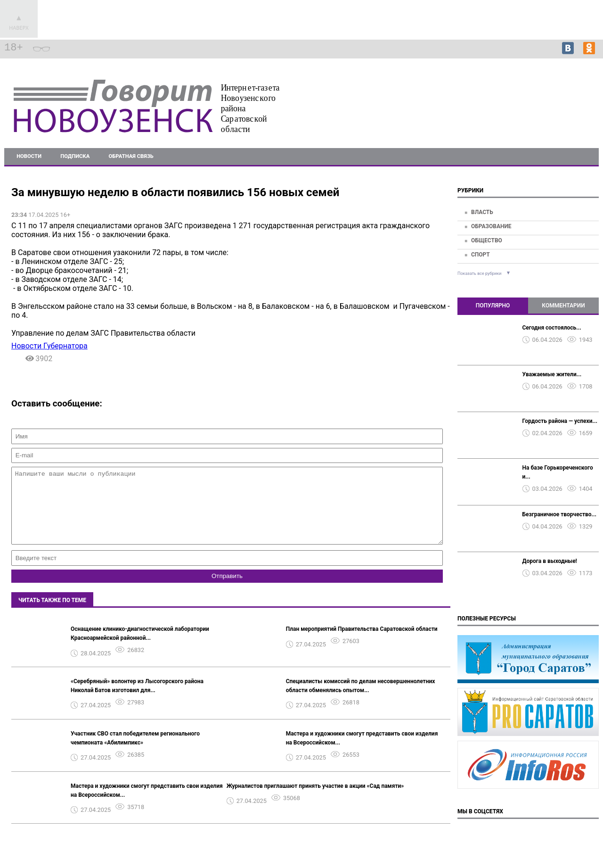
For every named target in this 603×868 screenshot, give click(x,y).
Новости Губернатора (49, 346)
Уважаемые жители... (552, 374)
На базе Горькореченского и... (558, 472)
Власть (482, 212)
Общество (487, 240)
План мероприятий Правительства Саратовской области (362, 643)
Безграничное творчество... (560, 514)
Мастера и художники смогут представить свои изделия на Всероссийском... (362, 752)
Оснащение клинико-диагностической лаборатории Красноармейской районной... (140, 648)
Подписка (75, 156)
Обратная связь (131, 156)
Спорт (481, 255)
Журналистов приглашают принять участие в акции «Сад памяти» (315, 800)
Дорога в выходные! (550, 561)
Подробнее (575, 107)
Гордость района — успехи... (560, 421)
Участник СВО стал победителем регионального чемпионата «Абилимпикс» (135, 752)
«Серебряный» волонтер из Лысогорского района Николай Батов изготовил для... (137, 700)
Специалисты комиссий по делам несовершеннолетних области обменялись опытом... (361, 700)
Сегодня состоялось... (552, 328)
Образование (491, 226)
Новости (29, 156)
